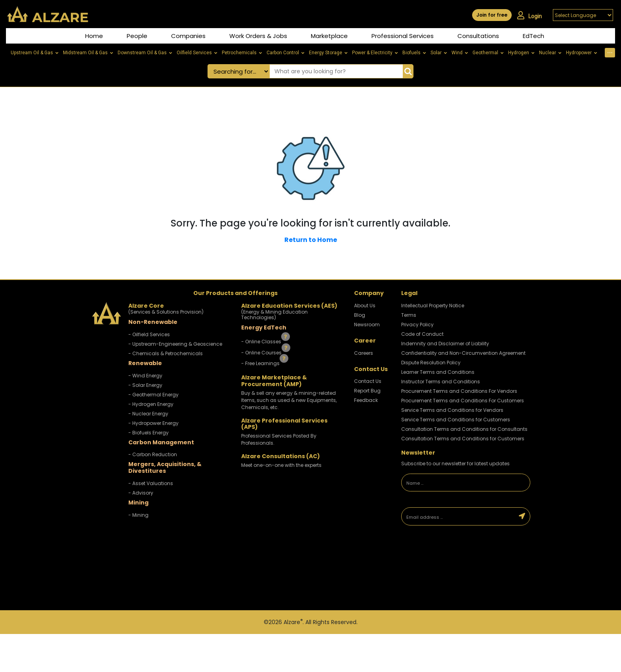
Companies (188, 36)
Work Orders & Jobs (258, 36)
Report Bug (367, 391)
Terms (409, 315)
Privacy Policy (417, 325)
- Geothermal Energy (153, 395)
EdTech (533, 36)
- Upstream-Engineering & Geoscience (175, 344)
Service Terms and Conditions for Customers (456, 420)
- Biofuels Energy (149, 433)
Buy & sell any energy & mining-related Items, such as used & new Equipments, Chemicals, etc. (289, 400)
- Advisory (141, 493)
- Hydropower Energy (153, 423)
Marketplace (329, 36)
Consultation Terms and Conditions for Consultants (464, 429)
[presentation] (457, 557)
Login (530, 15)
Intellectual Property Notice (433, 306)
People (137, 36)
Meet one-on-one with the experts (281, 465)
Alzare (293, 622)
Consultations (478, 36)
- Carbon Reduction (153, 454)
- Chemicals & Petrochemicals (166, 353)
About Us (365, 306)
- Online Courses (262, 352)
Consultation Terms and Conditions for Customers (463, 439)
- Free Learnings (261, 363)
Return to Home (311, 240)
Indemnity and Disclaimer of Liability (445, 344)
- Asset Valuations (151, 483)
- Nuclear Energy (148, 414)
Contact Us (368, 381)
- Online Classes (262, 342)
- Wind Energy (145, 376)
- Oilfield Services (149, 334)
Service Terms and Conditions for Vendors (452, 410)
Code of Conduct (422, 334)
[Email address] (458, 516)
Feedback (366, 400)
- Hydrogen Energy (151, 404)
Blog (360, 315)
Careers (364, 353)
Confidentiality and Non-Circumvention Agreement (463, 353)
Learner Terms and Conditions (438, 372)
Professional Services (403, 36)
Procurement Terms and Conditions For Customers (463, 401)
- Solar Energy (145, 385)
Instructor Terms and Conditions (441, 382)
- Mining (138, 515)
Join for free (492, 15)
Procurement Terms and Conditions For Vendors (459, 391)
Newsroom (367, 325)
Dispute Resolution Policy (431, 363)
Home (94, 36)
